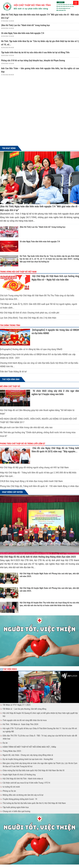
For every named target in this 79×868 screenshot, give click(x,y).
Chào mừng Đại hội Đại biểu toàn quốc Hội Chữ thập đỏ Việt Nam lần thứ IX (34, 770)
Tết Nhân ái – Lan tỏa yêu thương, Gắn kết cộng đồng (24, 709)
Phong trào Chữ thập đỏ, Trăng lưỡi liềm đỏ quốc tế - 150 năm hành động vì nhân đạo (39, 486)
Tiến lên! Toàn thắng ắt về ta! (13, 372)
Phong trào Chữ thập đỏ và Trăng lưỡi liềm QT (23, 444)
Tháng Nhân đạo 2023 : (12, 751)
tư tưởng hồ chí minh (11, 787)
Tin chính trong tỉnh (10, 325)
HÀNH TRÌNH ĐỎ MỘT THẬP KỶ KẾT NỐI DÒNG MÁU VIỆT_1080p (29, 747)
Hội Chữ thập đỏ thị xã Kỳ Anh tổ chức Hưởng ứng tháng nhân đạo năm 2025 (38, 557)
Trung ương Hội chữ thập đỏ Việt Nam (18, 272)
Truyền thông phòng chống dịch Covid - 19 (20, 799)
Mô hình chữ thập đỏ (10, 386)
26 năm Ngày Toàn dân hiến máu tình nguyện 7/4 (23, 33)
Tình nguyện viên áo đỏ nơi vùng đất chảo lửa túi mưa (25, 720)
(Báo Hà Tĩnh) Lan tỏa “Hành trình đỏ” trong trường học (26, 25)
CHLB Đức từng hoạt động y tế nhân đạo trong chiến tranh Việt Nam (31, 481)
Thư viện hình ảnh (11, 379)
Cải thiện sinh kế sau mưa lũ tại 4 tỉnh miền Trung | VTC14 (26, 783)
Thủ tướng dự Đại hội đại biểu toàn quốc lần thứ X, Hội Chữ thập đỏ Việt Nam (34, 803)
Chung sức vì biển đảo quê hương (16, 811)
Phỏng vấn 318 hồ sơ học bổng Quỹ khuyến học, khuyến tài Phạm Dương (33, 60)
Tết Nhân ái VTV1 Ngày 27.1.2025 (17, 705)
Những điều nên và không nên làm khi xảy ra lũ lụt (23, 795)
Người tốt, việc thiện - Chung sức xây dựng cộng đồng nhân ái (28, 755)
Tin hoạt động (9, 148)
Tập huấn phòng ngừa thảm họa (16, 807)
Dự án (5, 743)
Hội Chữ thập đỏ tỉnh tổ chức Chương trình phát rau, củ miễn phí (30, 313)
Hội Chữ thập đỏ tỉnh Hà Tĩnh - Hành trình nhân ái (23, 779)
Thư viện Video (10, 669)
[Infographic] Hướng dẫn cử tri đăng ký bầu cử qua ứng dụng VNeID (31, 349)
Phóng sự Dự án (9, 791)
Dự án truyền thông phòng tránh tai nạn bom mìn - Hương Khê (28, 759)
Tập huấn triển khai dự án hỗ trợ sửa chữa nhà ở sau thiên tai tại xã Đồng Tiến (35, 52)
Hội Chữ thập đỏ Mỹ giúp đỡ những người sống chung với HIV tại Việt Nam (34, 467)
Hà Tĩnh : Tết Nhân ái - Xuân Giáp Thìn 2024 (20, 724)
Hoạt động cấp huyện (12, 492)
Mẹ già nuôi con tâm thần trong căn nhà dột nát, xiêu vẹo (26, 427)
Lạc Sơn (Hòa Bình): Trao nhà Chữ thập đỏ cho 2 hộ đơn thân (28, 318)
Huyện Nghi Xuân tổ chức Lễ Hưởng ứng (19, 775)
